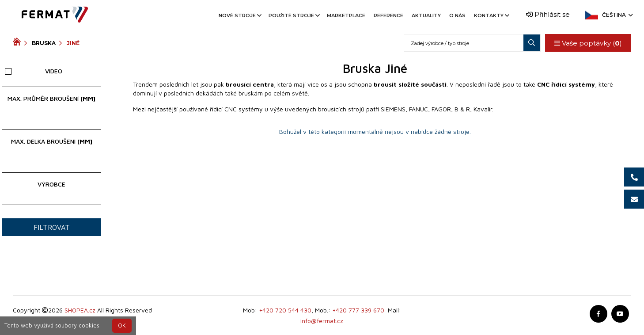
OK (122, 325)
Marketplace (346, 15)
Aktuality (426, 15)
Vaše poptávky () (588, 43)
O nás (457, 15)
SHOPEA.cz (80, 310)
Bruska (44, 43)
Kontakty (491, 15)
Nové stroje (239, 15)
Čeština (617, 15)
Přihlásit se (548, 14)
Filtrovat (52, 227)
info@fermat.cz (322, 321)
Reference (388, 15)
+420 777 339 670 (358, 310)
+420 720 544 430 (285, 310)
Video (34, 71)
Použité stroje (294, 15)
